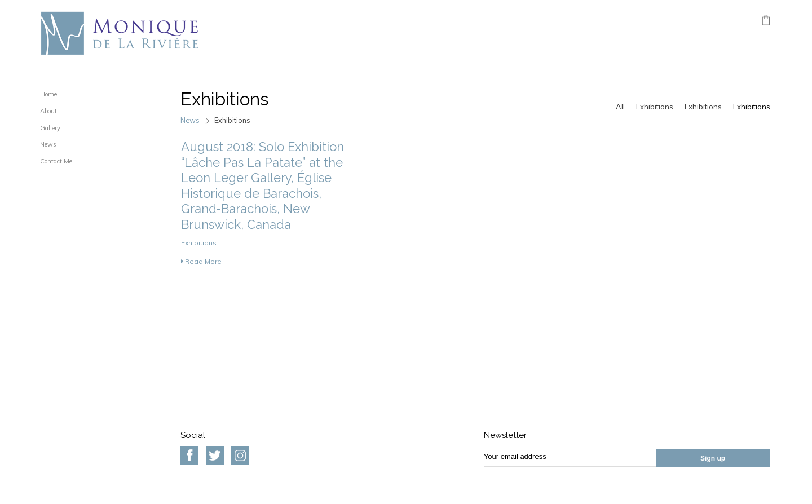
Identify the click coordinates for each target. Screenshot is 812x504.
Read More (201, 261)
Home (48, 94)
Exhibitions (655, 107)
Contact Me (56, 161)
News (48, 144)
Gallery (50, 128)
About (48, 111)
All (620, 107)
